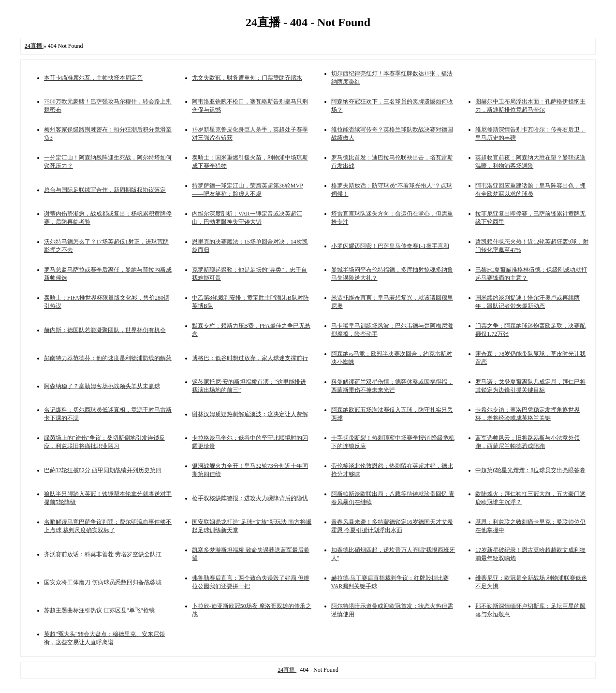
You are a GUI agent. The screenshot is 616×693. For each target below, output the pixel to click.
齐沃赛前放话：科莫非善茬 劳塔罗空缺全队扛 (103, 554)
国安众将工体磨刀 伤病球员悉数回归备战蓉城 (103, 582)
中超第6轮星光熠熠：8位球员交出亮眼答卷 (530, 470)
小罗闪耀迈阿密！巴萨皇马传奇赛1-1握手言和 (390, 246)
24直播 (287, 670)
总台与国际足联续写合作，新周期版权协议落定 (105, 190)
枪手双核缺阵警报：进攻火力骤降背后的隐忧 (250, 498)
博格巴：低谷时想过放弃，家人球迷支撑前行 (250, 358)
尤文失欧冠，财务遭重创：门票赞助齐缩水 (247, 78)
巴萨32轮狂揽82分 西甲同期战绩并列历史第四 (103, 470)
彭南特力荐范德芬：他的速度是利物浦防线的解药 (108, 358)
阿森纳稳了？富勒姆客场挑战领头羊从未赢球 (102, 386)
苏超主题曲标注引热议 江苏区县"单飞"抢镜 (99, 610)
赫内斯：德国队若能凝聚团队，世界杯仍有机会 (105, 330)
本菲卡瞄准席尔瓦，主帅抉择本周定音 (93, 78)
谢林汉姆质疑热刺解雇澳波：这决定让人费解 (250, 414)
